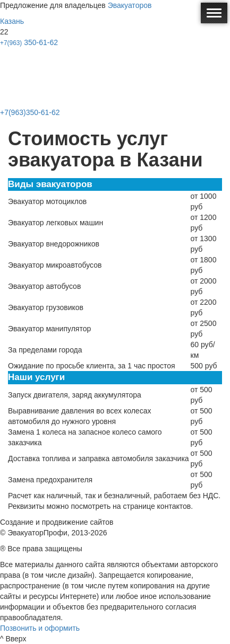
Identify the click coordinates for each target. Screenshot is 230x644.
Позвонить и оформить (40, 628)
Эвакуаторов (130, 5)
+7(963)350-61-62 (30, 112)
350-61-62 (29, 42)
